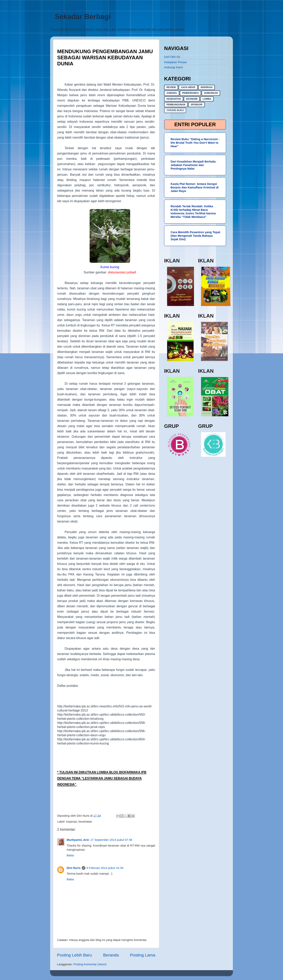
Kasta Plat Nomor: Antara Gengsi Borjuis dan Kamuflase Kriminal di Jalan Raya (195, 187)
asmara (172, 93)
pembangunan (176, 105)
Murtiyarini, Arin (78, 840)
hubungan (211, 93)
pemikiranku (191, 93)
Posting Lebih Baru (74, 955)
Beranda (111, 955)
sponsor (197, 105)
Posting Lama (143, 955)
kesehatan (85, 822)
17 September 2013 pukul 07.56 (111, 840)
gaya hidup (188, 87)
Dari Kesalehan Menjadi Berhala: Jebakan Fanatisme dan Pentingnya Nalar (193, 165)
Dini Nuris (74, 868)
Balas (70, 855)
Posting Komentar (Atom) (90, 964)
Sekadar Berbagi (83, 17)
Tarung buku (175, 110)
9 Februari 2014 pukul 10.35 (105, 868)
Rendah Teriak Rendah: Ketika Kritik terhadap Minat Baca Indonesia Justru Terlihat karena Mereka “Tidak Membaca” (193, 211)
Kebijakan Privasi (175, 62)
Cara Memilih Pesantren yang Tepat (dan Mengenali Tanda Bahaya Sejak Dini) (195, 236)
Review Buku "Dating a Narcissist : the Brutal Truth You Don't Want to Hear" (195, 143)
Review (171, 87)
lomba (207, 99)
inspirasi (71, 822)
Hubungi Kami (173, 67)
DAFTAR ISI (172, 57)
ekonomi (192, 99)
